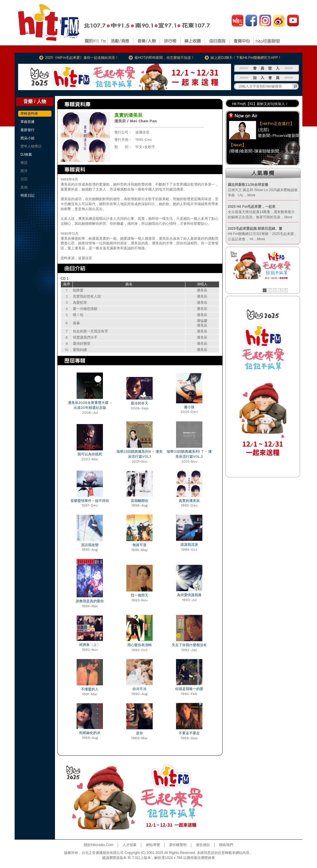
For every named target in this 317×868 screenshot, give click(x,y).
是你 (139, 733)
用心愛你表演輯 (139, 645)
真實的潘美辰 (189, 501)
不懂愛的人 (90, 689)
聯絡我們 (226, 845)
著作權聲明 (178, 845)
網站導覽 (153, 845)
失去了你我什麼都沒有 (189, 645)
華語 (24, 163)
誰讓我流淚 (189, 545)
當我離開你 (139, 501)
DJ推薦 (26, 155)
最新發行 (27, 130)
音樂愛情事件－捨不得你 (90, 501)
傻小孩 (189, 407)
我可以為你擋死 (90, 454)
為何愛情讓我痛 (189, 595)
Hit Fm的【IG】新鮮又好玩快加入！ (260, 104)
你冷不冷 (139, 689)
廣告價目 (203, 845)
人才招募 (130, 845)
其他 (24, 187)
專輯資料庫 (29, 114)
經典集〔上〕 (90, 645)
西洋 (24, 171)
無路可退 (139, 545)
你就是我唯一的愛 (189, 689)
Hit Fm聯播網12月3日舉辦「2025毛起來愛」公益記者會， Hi (263, 234)
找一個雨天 (139, 595)
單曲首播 (27, 122)
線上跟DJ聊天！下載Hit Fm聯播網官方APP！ (246, 58)
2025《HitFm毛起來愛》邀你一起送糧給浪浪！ (82, 58)
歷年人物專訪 (31, 146)
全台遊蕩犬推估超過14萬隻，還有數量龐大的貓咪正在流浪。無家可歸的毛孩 (261, 212)
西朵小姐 (27, 138)
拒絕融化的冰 (90, 733)
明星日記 (27, 195)
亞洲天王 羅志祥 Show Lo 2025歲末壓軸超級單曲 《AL (263, 190)
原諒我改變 (90, 545)
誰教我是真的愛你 (90, 601)
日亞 (24, 179)
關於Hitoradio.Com (99, 845)
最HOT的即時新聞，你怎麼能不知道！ (164, 58)
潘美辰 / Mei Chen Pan (136, 121)
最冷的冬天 (139, 403)
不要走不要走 (189, 733)
